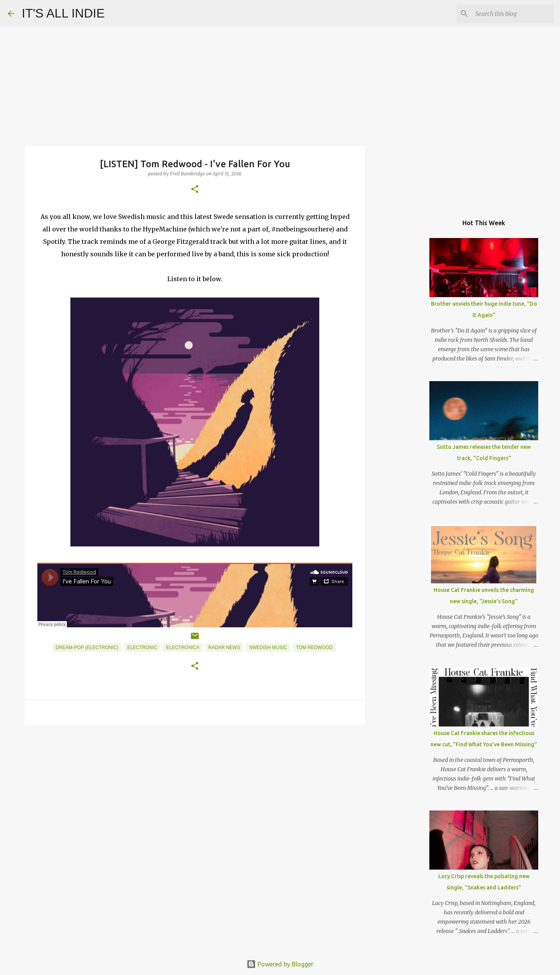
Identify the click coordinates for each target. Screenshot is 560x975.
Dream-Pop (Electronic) (87, 648)
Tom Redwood (314, 648)
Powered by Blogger (280, 964)
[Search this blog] (513, 14)
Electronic (142, 648)
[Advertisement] (195, 791)
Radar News (224, 648)
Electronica (183, 648)
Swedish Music (268, 648)
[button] (195, 190)
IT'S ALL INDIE (63, 13)
